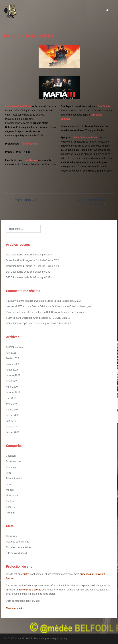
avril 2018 (11, 427)
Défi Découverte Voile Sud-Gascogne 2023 (29, 277)
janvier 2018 (13, 432)
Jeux (9, 484)
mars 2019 (12, 410)
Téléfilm (10, 513)
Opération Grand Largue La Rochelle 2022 (58, 301)
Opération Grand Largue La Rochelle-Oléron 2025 (32, 260)
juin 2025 (11, 353)
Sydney (63, 639)
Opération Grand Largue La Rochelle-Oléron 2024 (32, 266)
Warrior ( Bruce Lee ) (26, 200)
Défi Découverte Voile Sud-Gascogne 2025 (29, 255)
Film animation (14, 478)
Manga (10, 490)
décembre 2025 (14, 347)
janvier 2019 (13, 415)
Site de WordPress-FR (18, 553)
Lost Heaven (31, 160)
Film (8, 473)
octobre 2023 (13, 364)
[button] (107, 10)
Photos (10, 501)
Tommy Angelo (30, 144)
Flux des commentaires (19, 547)
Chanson (11, 456)
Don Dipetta (104, 106)
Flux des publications (18, 542)
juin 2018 (11, 421)
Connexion (12, 536)
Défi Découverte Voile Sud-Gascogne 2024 (29, 272)
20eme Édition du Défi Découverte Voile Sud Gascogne (61, 306)
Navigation (12, 496)
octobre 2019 (13, 392)
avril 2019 (11, 404)
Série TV (11, 507)
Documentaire (14, 461)
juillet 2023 (12, 370)
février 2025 (12, 358)
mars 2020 (12, 387)
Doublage (11, 467)
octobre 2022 (13, 375)
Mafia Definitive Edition (18, 106)
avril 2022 (11, 381)
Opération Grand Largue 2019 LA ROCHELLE (46, 318)
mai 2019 (11, 398)
